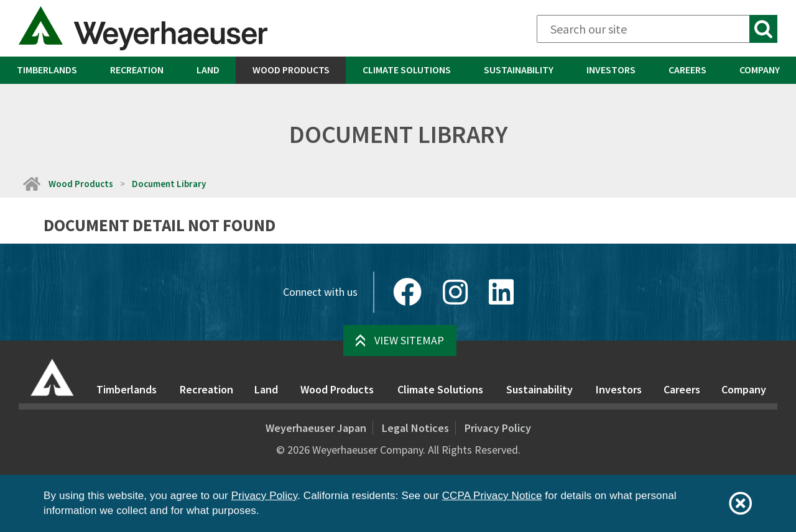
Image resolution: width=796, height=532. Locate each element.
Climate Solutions (407, 70)
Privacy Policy (498, 428)
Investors (611, 70)
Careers (687, 70)
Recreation (137, 70)
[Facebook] (407, 292)
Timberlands (47, 70)
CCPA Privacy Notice (492, 496)
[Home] (31, 184)
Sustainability (519, 70)
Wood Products (291, 70)
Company (760, 70)
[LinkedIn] (501, 292)
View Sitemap (409, 340)
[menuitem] (47, 70)
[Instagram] (455, 292)
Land (208, 70)
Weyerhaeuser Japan (316, 428)
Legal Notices (415, 428)
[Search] (657, 29)
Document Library (169, 184)
